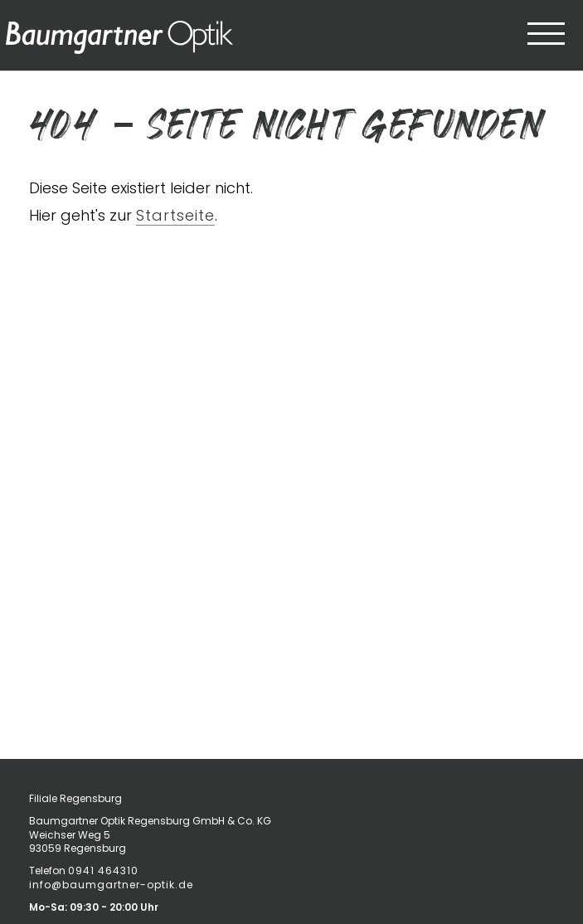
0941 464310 (103, 871)
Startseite (175, 215)
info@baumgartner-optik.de (111, 885)
